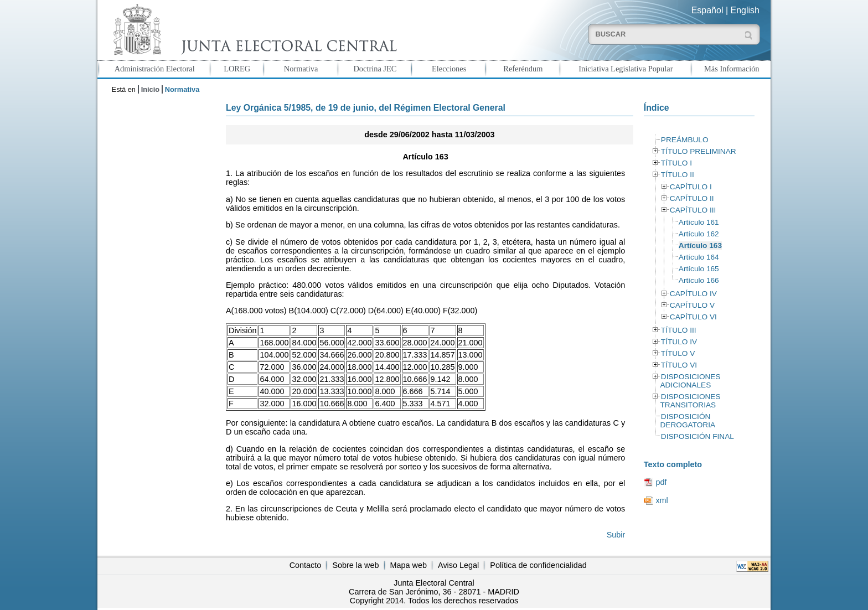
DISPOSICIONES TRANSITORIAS (690, 401)
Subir (616, 535)
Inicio (150, 89)
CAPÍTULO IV (693, 294)
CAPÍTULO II (692, 198)
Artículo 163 (700, 245)
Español (707, 10)
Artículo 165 (699, 269)
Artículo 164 (699, 257)
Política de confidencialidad (538, 565)
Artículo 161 (699, 222)
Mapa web (409, 565)
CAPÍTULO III (693, 210)
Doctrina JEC (375, 69)
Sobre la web (355, 565)
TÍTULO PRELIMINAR (699, 151)
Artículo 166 (699, 280)
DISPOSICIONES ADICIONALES (690, 381)
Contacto (306, 565)
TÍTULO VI (679, 365)
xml (662, 500)
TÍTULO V (678, 353)
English (745, 10)
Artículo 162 (699, 234)
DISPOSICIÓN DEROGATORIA (688, 421)
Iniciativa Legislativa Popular (626, 69)
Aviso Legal (458, 565)
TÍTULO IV (679, 342)
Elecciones (449, 69)
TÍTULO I (676, 163)
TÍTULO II (678, 175)
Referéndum (523, 69)
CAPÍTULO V (692, 305)
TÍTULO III (679, 330)
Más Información (732, 69)
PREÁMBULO (685, 140)
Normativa (301, 69)
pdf (661, 482)
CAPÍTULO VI (693, 317)
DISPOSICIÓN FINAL (697, 436)
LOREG (237, 69)
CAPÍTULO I (691, 187)
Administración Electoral (155, 69)
